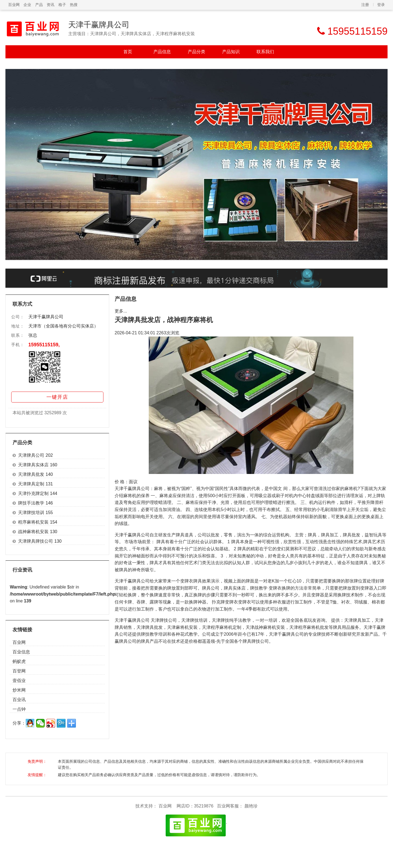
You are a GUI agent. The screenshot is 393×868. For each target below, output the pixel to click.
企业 (27, 5)
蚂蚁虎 (19, 661)
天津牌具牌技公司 (35, 541)
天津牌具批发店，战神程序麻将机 (164, 320)
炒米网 (19, 690)
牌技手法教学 (31, 503)
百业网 (14, 5)
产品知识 (231, 52)
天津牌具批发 (31, 474)
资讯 (50, 5)
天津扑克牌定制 (33, 493)
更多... (121, 311)
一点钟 (19, 709)
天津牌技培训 (31, 513)
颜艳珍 (251, 806)
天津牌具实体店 (33, 465)
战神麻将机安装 (33, 532)
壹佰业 (19, 681)
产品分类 (196, 52)
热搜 (74, 5)
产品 (39, 5)
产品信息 (162, 52)
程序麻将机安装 (33, 522)
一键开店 (57, 397)
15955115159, (44, 345)
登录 (381, 5)
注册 (365, 5)
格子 (62, 5)
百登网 (19, 671)
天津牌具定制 (31, 484)
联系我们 (265, 52)
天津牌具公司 (31, 455)
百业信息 (21, 652)
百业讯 (19, 700)
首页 (128, 52)
